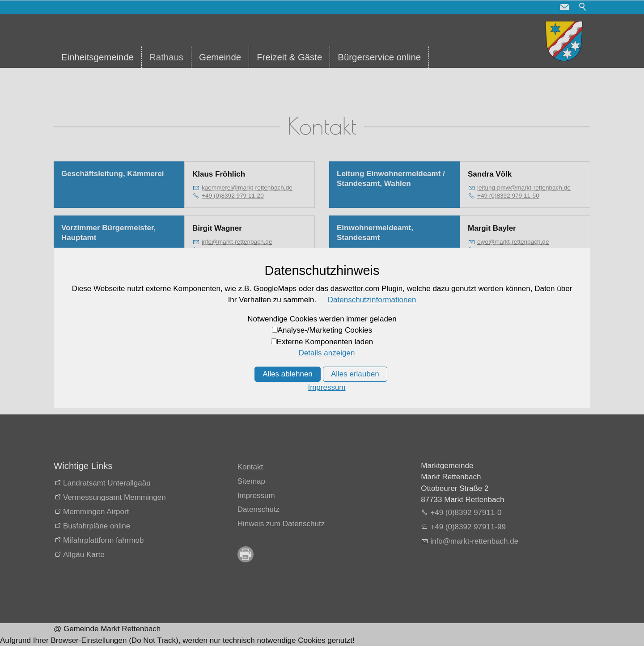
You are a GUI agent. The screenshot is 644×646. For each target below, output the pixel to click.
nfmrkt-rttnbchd (237, 242)
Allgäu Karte (84, 555)
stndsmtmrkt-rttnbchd (523, 296)
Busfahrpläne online (97, 526)
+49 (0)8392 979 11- (229, 303)
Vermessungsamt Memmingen (114, 497)
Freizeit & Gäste (289, 57)
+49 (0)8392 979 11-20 (233, 196)
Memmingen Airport (96, 512)
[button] (564, 7)
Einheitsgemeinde (97, 57)
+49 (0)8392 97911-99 (468, 527)
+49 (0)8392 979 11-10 (233, 250)
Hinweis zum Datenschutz (281, 524)
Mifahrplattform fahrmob (103, 540)
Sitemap (251, 481)
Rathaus (166, 57)
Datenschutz (259, 509)
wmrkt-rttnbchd (513, 242)
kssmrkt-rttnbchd (240, 296)
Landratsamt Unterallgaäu (107, 483)
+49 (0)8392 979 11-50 (508, 196)
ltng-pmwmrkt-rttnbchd (524, 188)
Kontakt (250, 467)
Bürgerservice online (379, 57)
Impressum (256, 496)
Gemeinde (220, 57)
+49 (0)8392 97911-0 (466, 513)
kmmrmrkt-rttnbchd (247, 188)
